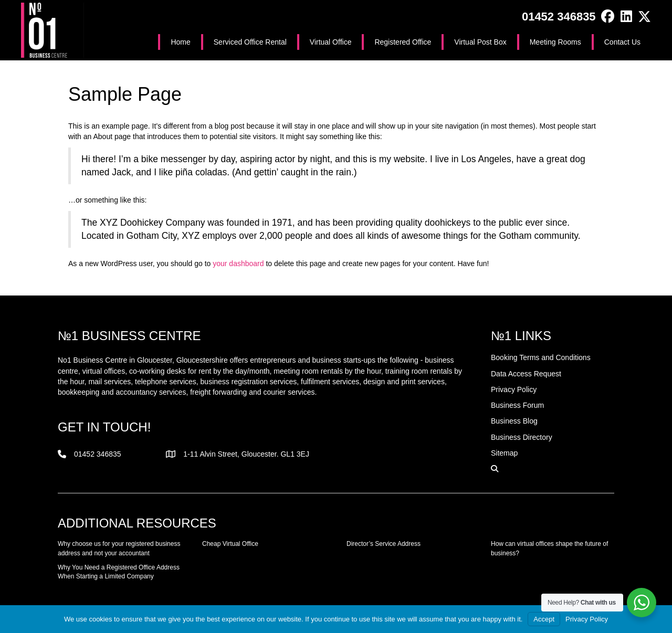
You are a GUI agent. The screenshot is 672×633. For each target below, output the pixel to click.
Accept (544, 619)
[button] (608, 17)
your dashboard (238, 263)
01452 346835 (559, 17)
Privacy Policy (587, 619)
